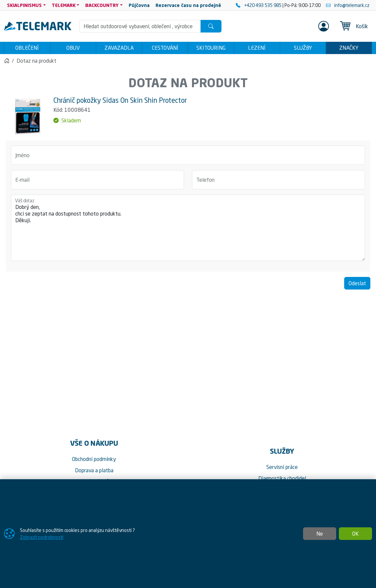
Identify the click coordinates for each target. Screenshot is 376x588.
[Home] (7, 62)
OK (355, 534)
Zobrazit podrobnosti (42, 537)
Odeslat (357, 285)
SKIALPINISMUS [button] (24, 5)
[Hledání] (140, 26)
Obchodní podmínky (94, 461)
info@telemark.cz (348, 5)
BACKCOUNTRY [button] (102, 5)
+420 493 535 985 (259, 5)
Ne (320, 534)
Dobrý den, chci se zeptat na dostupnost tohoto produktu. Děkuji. (188, 229)
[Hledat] (211, 26)
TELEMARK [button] (64, 5)
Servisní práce (282, 469)
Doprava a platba (94, 472)
